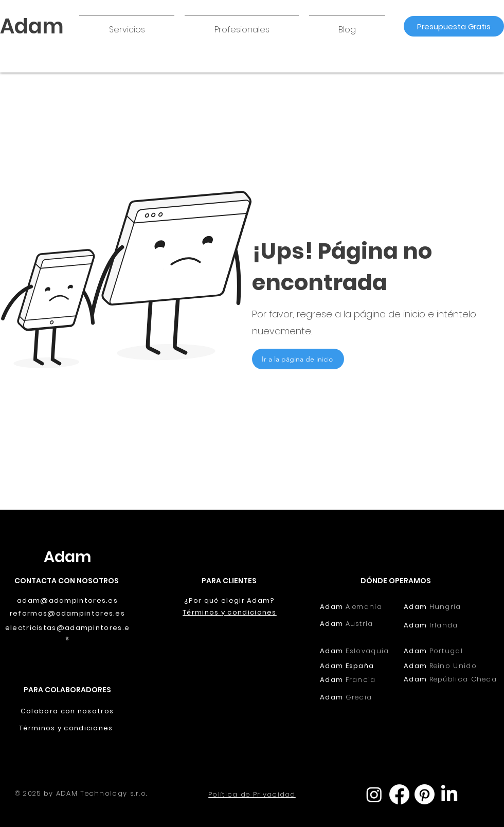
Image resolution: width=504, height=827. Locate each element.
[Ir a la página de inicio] (298, 359)
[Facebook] (399, 794)
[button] (127, 25)
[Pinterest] (425, 794)
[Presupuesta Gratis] (454, 26)
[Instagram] (374, 794)
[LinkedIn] (449, 794)
